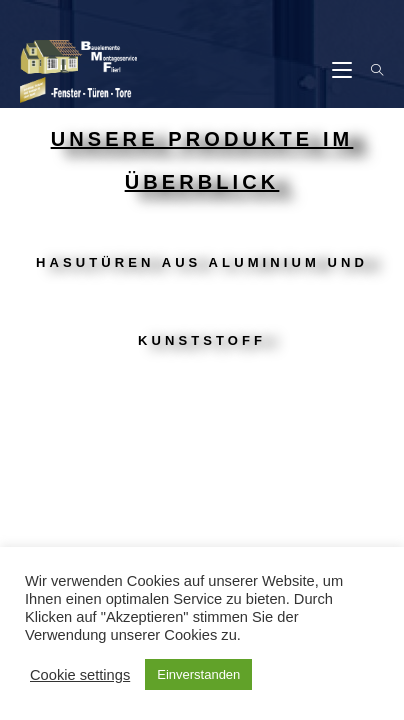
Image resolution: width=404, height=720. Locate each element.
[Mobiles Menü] (344, 71)
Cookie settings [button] (80, 675)
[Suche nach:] (370, 71)
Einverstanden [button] (198, 674)
